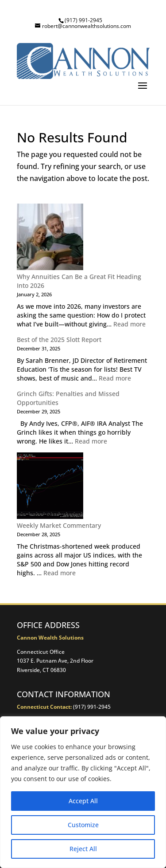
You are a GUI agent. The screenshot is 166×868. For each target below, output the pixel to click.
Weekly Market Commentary (59, 525)
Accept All (83, 801)
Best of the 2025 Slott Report (59, 340)
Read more (129, 324)
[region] (83, 792)
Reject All (83, 849)
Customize (83, 825)
